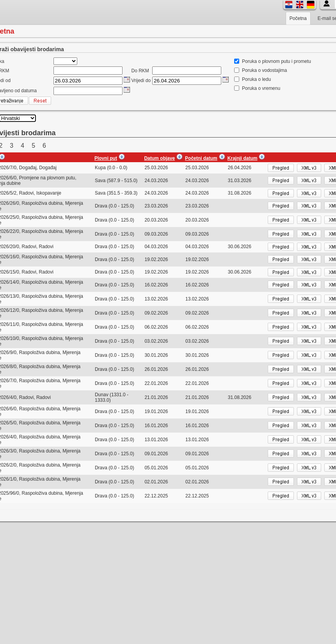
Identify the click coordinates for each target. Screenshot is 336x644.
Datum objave (159, 158)
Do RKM (140, 71)
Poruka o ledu (256, 79)
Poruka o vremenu (261, 88)
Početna (298, 18)
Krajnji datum (243, 158)
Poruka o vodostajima (264, 70)
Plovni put (106, 158)
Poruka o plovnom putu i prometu (276, 61)
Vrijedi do (141, 80)
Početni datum (201, 158)
